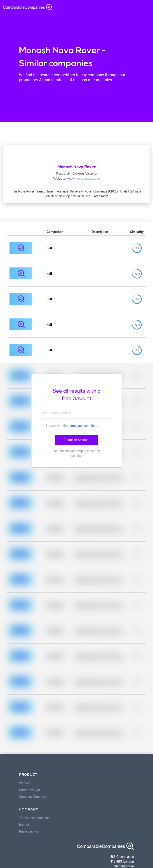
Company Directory (33, 797)
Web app (25, 783)
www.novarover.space (84, 179)
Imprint (24, 825)
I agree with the (69, 425)
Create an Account (76, 440)
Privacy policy (29, 831)
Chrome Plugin (30, 790)
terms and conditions (83, 426)
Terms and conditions (34, 818)
